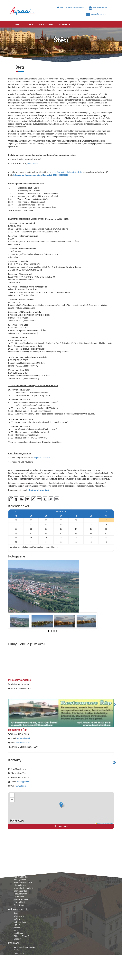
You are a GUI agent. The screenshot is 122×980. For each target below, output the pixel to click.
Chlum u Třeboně (22, 936)
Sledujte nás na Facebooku (70, 7)
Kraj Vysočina (20, 880)
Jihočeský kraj (20, 871)
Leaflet (98, 823)
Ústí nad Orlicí (20, 922)
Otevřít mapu (61, 826)
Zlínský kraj (19, 905)
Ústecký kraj (19, 902)
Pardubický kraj (21, 894)
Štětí (16, 914)
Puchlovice (19, 933)
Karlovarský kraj (21, 877)
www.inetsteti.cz (23, 743)
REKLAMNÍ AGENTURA (25, 947)
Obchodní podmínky (23, 959)
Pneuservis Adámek (20, 680)
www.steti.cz (33, 164)
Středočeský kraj (21, 899)
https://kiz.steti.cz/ (42, 458)
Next (93, 620)
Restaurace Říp (18, 730)
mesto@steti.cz (23, 782)
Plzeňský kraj (20, 897)
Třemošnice (19, 916)
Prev (13, 620)
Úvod (17, 24)
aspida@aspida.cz (96, 14)
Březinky (18, 939)
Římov (17, 925)
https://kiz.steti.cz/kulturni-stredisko (67, 172)
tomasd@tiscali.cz (25, 738)
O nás (30, 24)
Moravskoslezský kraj (23, 888)
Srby (16, 930)
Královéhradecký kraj (23, 882)
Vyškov (17, 919)
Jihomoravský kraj (22, 874)
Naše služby (46, 24)
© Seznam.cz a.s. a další (107, 823)
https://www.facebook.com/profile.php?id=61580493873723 (41, 175)
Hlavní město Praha (23, 868)
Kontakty (65, 24)
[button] (61, 805)
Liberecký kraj (20, 885)
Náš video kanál (98, 7)
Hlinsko (17, 928)
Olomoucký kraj (21, 891)
